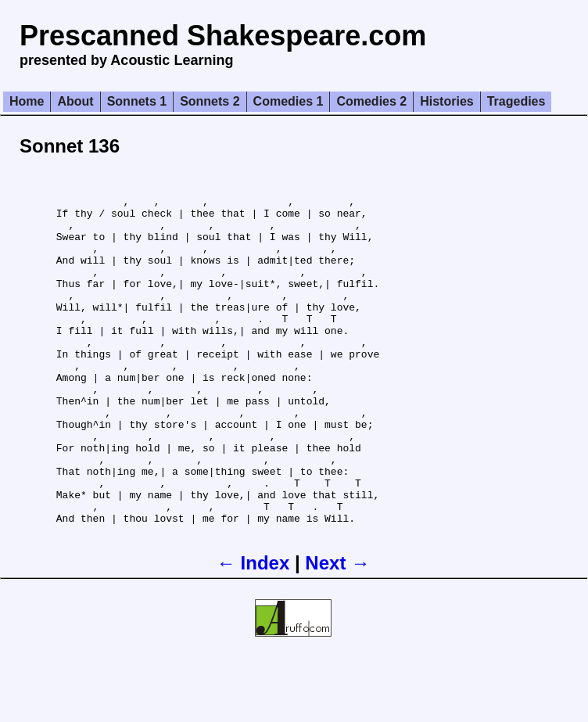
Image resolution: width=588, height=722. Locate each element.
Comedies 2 (371, 101)
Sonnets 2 (210, 101)
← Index (253, 629)
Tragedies (516, 101)
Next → (337, 629)
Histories (446, 101)
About (75, 101)
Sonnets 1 (137, 101)
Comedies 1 (289, 101)
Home (27, 101)
